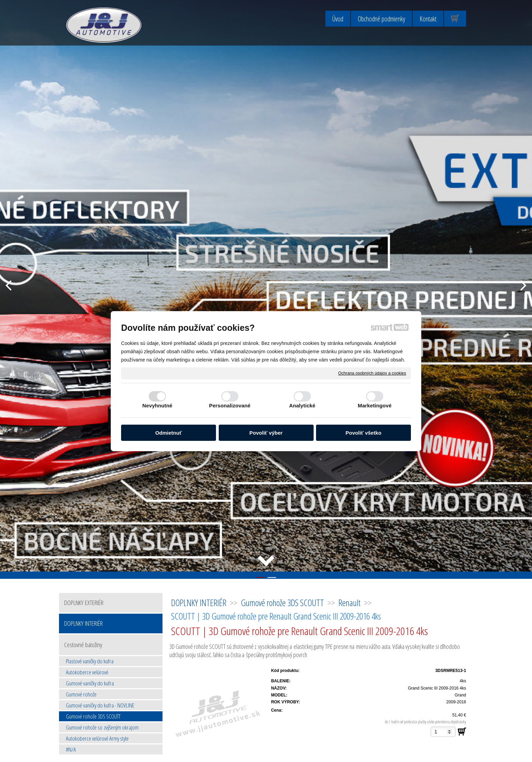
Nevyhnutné (157, 405)
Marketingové (375, 405)
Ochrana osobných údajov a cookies (372, 373)
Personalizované (230, 405)
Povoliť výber (266, 433)
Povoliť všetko (364, 433)
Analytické (302, 405)
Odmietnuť (169, 433)
